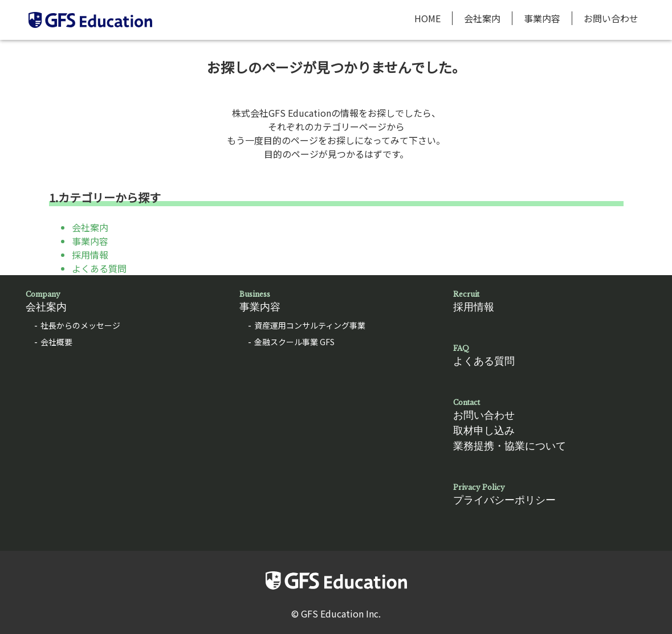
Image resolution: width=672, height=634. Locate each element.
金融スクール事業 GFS (294, 342)
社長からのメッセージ (80, 325)
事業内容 (542, 18)
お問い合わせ (611, 18)
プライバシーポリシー (550, 494)
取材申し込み (484, 431)
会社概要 (56, 342)
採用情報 (90, 255)
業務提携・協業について (510, 446)
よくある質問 (99, 268)
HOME (427, 18)
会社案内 (482, 18)
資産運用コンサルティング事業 (310, 325)
